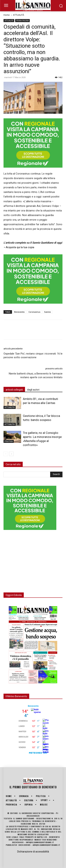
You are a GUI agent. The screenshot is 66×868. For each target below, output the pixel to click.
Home (7, 15)
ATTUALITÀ (19, 15)
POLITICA (9, 441)
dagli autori (33, 390)
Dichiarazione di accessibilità (33, 852)
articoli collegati (14, 390)
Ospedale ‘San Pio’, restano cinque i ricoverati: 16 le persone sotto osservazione (33, 355)
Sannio (48, 312)
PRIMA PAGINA (22, 20)
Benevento (19, 312)
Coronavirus (34, 312)
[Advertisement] (30, 559)
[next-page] (11, 454)
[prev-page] (6, 454)
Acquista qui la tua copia (20, 247)
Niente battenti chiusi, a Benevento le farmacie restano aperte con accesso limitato (36, 375)
